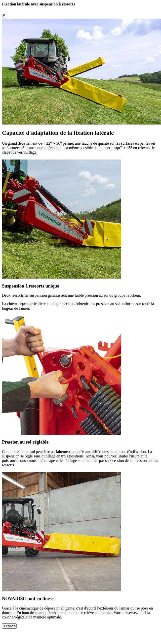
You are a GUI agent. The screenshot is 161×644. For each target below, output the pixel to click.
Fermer (9, 626)
